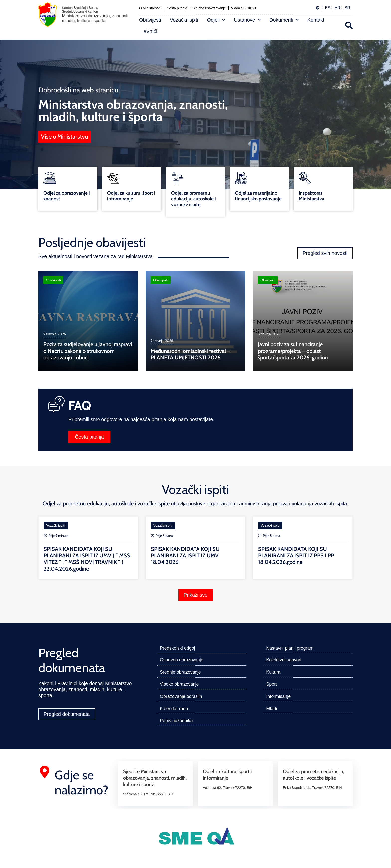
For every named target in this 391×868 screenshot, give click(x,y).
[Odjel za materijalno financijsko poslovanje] (241, 178)
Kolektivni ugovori (284, 660)
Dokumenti (284, 20)
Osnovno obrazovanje (182, 660)
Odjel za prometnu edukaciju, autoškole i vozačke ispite (194, 199)
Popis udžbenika (176, 721)
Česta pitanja (177, 8)
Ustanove (247, 20)
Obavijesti (150, 20)
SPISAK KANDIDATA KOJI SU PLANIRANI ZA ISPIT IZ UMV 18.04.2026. (185, 556)
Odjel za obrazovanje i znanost (67, 196)
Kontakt (316, 20)
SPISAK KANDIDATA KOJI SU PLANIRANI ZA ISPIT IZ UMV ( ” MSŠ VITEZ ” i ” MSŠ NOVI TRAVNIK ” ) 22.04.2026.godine (87, 559)
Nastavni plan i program (290, 648)
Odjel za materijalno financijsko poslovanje (258, 196)
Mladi (271, 709)
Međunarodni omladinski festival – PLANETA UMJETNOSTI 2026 (191, 354)
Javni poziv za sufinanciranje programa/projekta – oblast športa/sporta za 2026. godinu (293, 351)
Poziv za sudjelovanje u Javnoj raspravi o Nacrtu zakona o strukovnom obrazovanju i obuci (88, 351)
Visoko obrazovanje (179, 684)
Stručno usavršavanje (209, 8)
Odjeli (216, 20)
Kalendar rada (174, 709)
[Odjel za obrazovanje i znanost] (50, 178)
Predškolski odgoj (177, 648)
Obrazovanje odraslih (181, 696)
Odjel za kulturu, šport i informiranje (131, 196)
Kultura (273, 672)
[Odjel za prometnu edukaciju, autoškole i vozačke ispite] (177, 178)
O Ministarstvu (150, 8)
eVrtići (150, 31)
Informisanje (278, 696)
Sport (271, 684)
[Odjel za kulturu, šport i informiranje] (113, 178)
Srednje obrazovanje (180, 672)
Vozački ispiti (184, 20)
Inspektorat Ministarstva (312, 196)
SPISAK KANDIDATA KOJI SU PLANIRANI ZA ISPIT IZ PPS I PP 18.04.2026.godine (296, 556)
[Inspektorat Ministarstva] (305, 178)
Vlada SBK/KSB (244, 8)
